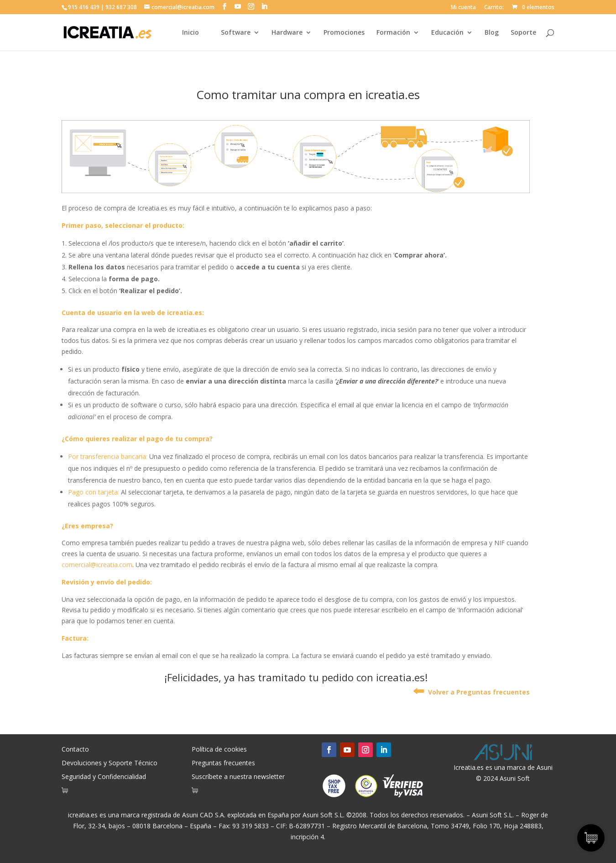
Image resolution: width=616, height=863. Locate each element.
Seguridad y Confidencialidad (104, 777)
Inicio (191, 33)
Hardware (287, 33)
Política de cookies (219, 750)
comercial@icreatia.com (97, 565)
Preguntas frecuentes (223, 763)
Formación (393, 33)
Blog (492, 33)
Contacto (75, 750)
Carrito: (494, 8)
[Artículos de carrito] (67, 792)
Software (236, 33)
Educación (447, 33)
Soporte (523, 33)
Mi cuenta (463, 8)
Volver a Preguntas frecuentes (471, 692)
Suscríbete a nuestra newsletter (238, 777)
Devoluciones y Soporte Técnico (110, 763)
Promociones (344, 33)
